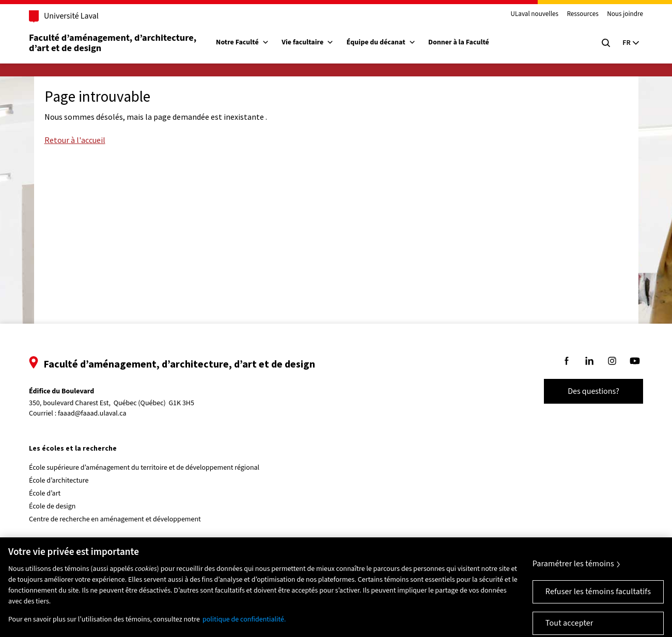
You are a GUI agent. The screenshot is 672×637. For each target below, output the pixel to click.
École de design (52, 506)
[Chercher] (606, 43)
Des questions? (593, 391)
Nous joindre (625, 14)
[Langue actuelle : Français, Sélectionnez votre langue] (631, 43)
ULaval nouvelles (534, 14)
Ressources (583, 14)
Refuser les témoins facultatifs (598, 598)
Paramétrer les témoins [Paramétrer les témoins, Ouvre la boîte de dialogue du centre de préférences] (573, 570)
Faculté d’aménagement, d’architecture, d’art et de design (114, 43)
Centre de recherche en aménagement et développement (115, 519)
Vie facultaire (308, 42)
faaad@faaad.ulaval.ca (92, 413)
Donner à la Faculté (459, 42)
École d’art (45, 493)
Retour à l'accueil (75, 140)
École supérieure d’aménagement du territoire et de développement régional (144, 468)
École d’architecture (59, 481)
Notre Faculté (243, 42)
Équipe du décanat (381, 42)
